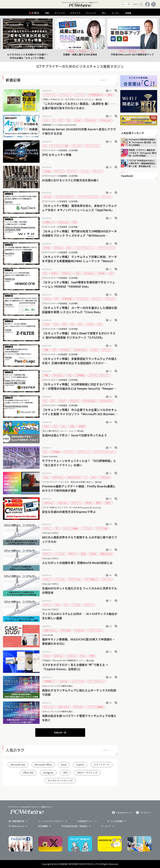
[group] (28, 39)
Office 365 (28, 773)
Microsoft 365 (18, 765)
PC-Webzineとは (16, 826)
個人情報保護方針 (17, 821)
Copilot (80, 765)
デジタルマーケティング (60, 781)
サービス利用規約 (115, 821)
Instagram (48, 773)
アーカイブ (106, 826)
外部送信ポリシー (86, 821)
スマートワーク (102, 765)
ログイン (138, 4)
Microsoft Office (43, 765)
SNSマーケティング (87, 773)
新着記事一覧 (60, 732)
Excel (64, 765)
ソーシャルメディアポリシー (51, 821)
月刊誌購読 (43, 826)
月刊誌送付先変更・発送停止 (74, 826)
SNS (65, 773)
